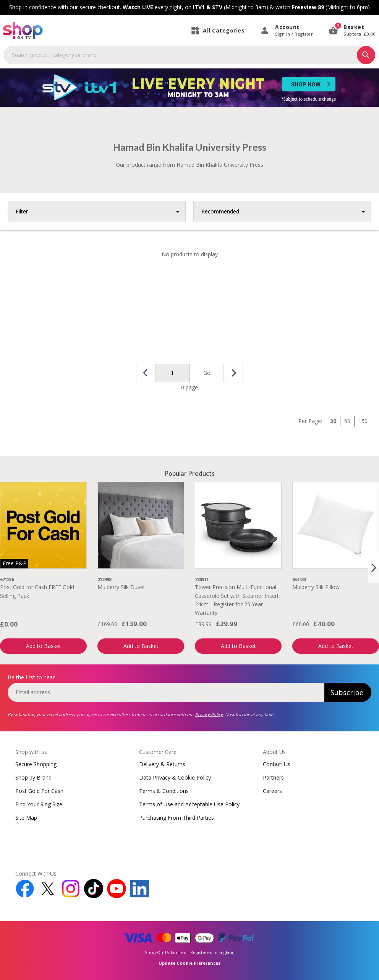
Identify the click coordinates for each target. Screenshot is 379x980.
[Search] (366, 55)
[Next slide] (374, 568)
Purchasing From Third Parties (177, 818)
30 (333, 421)
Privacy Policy (209, 714)
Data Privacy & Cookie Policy (175, 777)
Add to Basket (44, 646)
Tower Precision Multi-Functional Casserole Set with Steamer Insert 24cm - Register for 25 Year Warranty (237, 600)
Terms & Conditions (164, 791)
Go (207, 373)
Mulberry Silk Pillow (316, 587)
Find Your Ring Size (39, 804)
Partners (273, 777)
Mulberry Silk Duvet (121, 587)
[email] (166, 692)
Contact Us (277, 764)
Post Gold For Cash (39, 791)
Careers (272, 791)
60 (347, 421)
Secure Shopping (36, 764)
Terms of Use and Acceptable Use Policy (189, 804)
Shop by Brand (33, 777)
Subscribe (347, 692)
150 (363, 421)
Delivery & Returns (162, 764)
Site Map (26, 818)
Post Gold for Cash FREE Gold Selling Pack (37, 591)
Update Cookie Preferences (189, 963)
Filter (22, 211)
